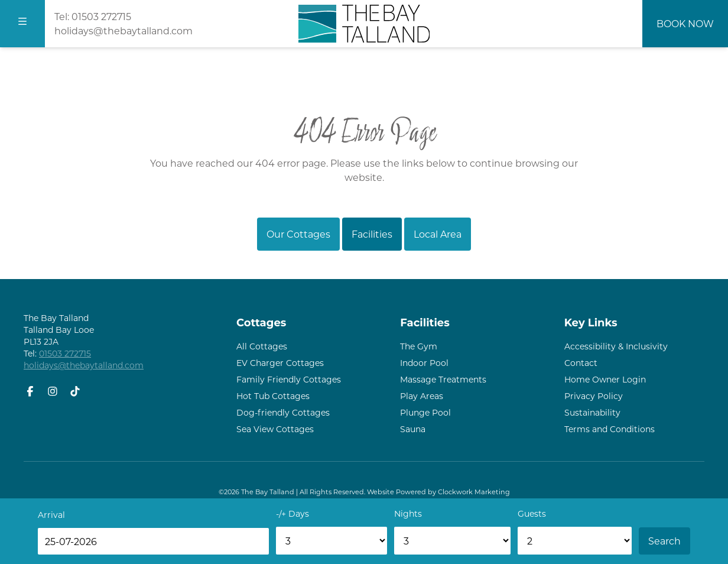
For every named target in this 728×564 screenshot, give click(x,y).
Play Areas (422, 396)
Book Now (685, 23)
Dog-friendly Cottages (283, 412)
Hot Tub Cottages (273, 396)
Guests (532, 513)
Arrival (51, 515)
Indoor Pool (424, 363)
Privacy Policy (594, 396)
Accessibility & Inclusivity (616, 346)
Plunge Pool (425, 412)
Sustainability (592, 412)
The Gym (419, 346)
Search (664, 541)
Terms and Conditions (610, 429)
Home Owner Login (605, 379)
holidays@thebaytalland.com (123, 30)
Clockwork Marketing (474, 492)
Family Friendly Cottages (289, 379)
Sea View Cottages (275, 429)
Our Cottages (298, 234)
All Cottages (262, 346)
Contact (581, 363)
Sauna (413, 429)
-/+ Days (292, 513)
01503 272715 (101, 16)
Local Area (438, 234)
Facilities (372, 234)
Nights (408, 513)
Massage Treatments (443, 379)
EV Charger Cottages (280, 363)
